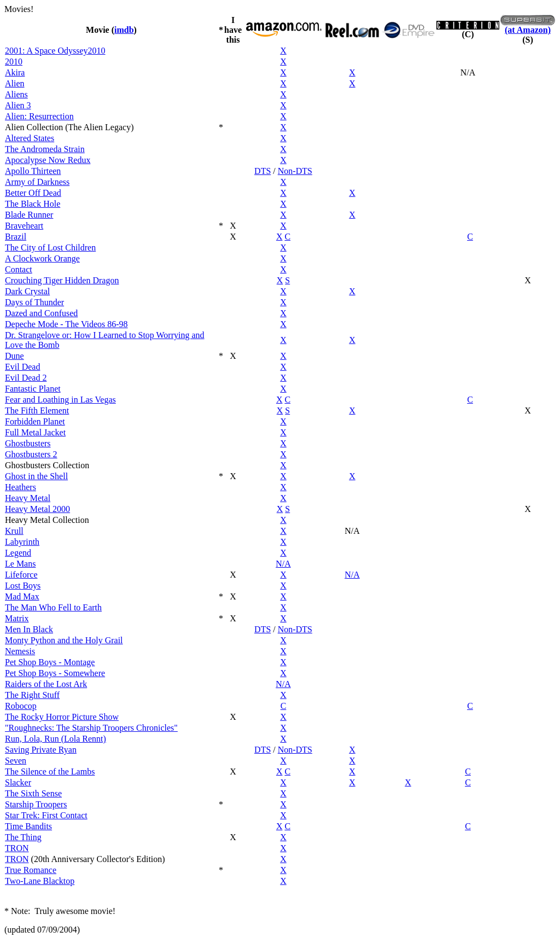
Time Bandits (28, 826)
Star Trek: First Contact (46, 815)
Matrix (17, 618)
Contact (19, 269)
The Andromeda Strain (45, 149)
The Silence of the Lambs (50, 772)
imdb (124, 30)
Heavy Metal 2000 (37, 509)
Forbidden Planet (35, 421)
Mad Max (22, 596)
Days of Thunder (34, 302)
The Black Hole (33, 204)
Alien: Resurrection (39, 116)
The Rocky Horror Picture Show (62, 717)
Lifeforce (21, 575)
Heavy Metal (28, 498)
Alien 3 (18, 105)
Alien (15, 83)
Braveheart (24, 226)
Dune (14, 356)
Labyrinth (22, 542)
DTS (262, 171)
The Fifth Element (37, 411)
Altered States (30, 138)
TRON (17, 848)
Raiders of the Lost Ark (46, 684)
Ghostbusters (28, 443)
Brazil (16, 237)
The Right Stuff (32, 695)
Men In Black (29, 629)
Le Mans (20, 564)
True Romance (31, 870)
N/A (283, 564)
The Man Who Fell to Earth (53, 607)
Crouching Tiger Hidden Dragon (62, 280)
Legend (18, 553)
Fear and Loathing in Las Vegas (60, 400)
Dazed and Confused (41, 313)
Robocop (21, 706)
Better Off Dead (33, 193)
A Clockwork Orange (42, 258)
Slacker (18, 782)
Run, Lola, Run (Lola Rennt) (56, 739)
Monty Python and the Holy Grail (64, 640)
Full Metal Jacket (35, 432)
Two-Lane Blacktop (40, 881)
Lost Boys (23, 586)
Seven (16, 761)
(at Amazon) (528, 30)
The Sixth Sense (33, 793)
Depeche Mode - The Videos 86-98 (66, 324)
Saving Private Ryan (41, 750)
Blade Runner (29, 215)
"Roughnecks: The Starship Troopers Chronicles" (91, 728)
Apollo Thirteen (33, 171)
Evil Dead (22, 367)
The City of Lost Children (50, 248)
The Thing (23, 837)
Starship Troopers (36, 804)
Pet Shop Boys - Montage (50, 662)
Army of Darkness (37, 182)
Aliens (16, 94)
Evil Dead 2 (26, 378)
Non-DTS (295, 171)
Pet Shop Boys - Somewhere (55, 673)
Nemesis (20, 651)
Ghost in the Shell (36, 476)
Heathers (21, 487)
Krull (14, 531)
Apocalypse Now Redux (48, 160)
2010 (97, 51)
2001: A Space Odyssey (46, 51)
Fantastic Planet (33, 389)
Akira (15, 72)
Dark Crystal (27, 291)
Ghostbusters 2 (31, 454)
